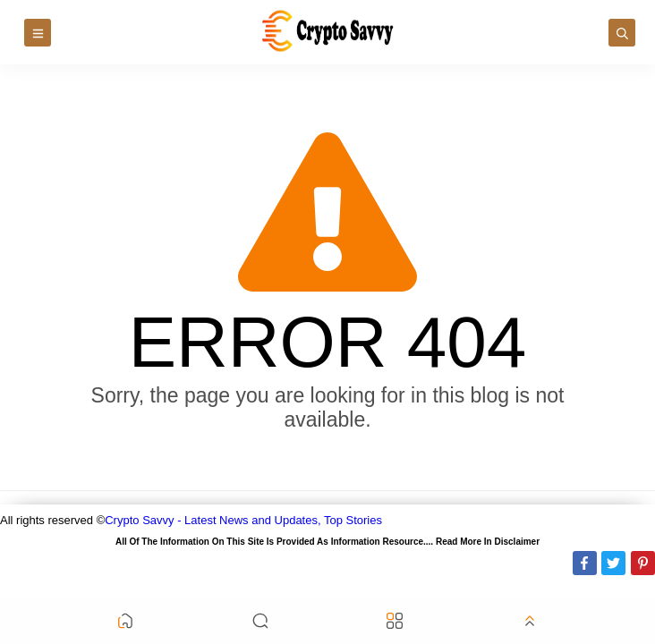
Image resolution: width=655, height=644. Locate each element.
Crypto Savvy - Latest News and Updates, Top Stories (243, 520)
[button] (125, 622)
